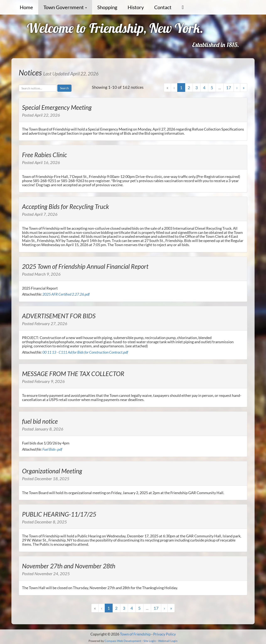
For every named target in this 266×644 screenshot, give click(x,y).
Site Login (150, 641)
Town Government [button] (65, 7)
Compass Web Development (123, 641)
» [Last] (244, 88)
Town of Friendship (135, 634)
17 (229, 88)
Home (26, 7)
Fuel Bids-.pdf (52, 449)
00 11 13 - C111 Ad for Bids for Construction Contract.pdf (85, 352)
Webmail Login (168, 641)
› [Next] (237, 88)
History (136, 7)
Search (64, 88)
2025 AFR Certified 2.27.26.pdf (66, 294)
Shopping (107, 7)
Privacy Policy (164, 634)
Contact (163, 7)
